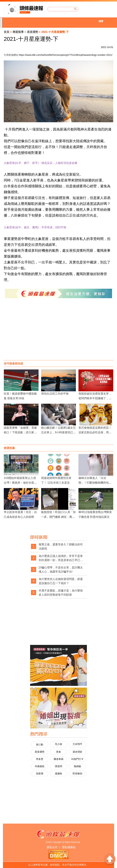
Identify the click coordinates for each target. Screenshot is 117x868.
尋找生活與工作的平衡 (55, 394)
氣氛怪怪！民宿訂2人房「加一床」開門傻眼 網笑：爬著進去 (58, 517)
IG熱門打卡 (77, 759)
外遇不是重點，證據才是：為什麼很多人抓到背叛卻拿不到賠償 (61, 593)
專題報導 (18, 32)
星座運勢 (33, 32)
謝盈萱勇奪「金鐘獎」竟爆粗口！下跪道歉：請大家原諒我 (20, 432)
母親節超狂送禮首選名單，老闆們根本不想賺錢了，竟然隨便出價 (95, 398)
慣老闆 (58, 766)
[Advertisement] (58, 333)
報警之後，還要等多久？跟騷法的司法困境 (61, 547)
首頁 (7, 32)
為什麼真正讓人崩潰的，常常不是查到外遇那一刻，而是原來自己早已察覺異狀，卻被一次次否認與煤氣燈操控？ (61, 558)
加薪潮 (40, 773)
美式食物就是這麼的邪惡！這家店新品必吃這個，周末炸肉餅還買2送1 (95, 432)
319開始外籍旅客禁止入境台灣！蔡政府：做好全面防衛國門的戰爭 (20, 483)
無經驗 (77, 766)
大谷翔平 (77, 744)
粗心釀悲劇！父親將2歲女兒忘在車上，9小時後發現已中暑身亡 (58, 432)
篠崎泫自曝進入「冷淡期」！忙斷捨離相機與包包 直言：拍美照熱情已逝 (96, 483)
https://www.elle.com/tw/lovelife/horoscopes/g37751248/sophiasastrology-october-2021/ (66, 55)
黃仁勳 (40, 745)
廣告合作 (52, 847)
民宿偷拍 (77, 773)
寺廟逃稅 (40, 766)
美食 (58, 752)
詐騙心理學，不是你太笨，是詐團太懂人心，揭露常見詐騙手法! (61, 570)
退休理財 (77, 752)
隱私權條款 (69, 847)
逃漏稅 (58, 773)
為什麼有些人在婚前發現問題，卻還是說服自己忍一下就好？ (61, 581)
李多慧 (40, 759)
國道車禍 (58, 759)
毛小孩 (58, 744)
